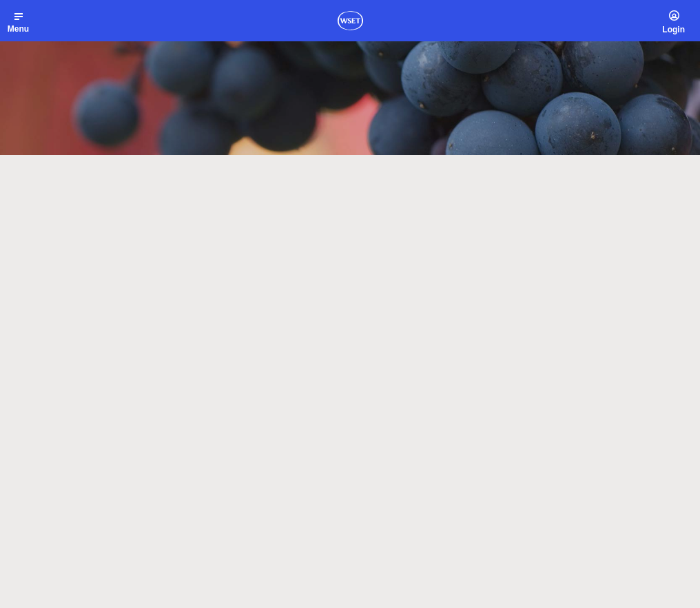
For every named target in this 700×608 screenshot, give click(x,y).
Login (673, 30)
